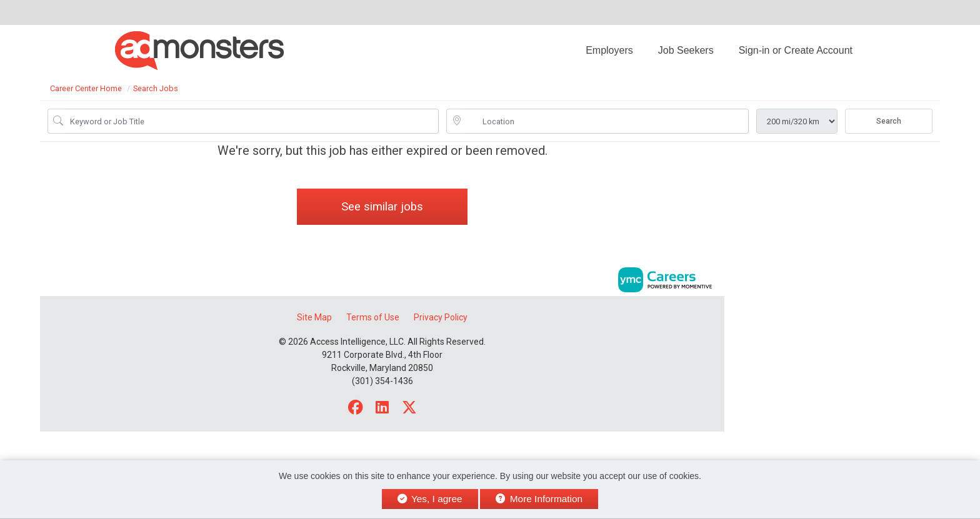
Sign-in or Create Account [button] (796, 50)
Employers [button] (609, 50)
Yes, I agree (430, 499)
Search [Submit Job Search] (889, 121)
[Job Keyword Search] (252, 121)
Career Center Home (86, 88)
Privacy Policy (441, 317)
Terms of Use (373, 317)
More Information (539, 499)
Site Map (314, 317)
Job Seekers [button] (686, 50)
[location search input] (606, 121)
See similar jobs (382, 206)
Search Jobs (156, 88)
